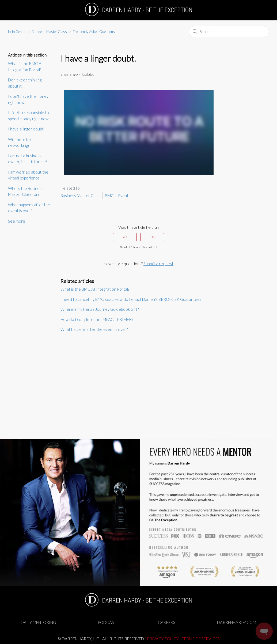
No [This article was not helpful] (152, 237)
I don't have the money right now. (28, 99)
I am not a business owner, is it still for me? (28, 159)
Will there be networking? (19, 142)
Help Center (17, 32)
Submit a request (158, 264)
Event (123, 196)
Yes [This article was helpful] (125, 237)
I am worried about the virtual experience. (28, 175)
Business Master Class (49, 32)
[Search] (229, 32)
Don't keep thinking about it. (25, 83)
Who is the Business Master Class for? (26, 191)
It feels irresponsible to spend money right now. (29, 116)
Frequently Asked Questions (94, 32)
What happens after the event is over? (29, 208)
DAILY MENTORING (38, 622)
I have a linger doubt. (26, 129)
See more (17, 221)
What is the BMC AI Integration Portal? (25, 67)
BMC (109, 196)
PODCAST (107, 622)
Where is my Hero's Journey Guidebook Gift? (100, 309)
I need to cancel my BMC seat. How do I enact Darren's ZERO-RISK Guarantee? (131, 299)
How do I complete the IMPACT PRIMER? (97, 319)
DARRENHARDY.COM (237, 622)
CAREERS (167, 622)
